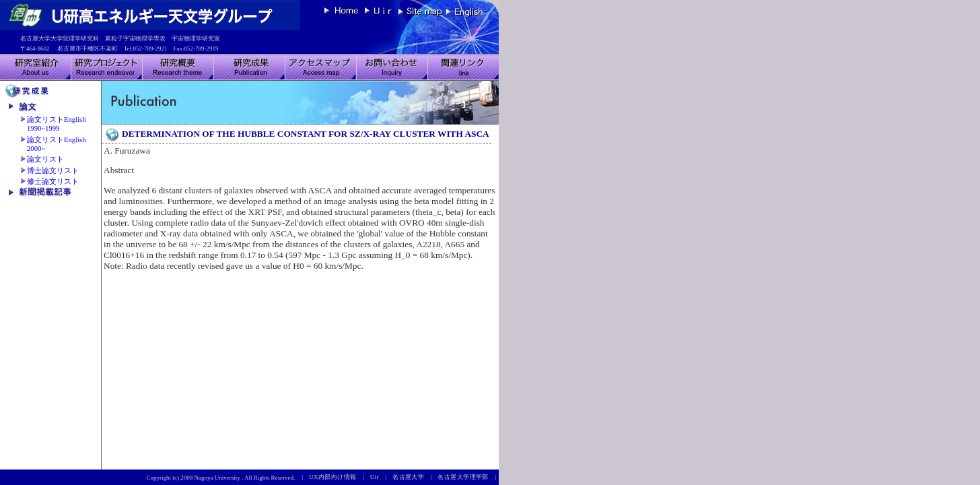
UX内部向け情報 (336, 477)
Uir (378, 477)
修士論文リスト (53, 182)
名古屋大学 (411, 477)
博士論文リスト (53, 171)
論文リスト (45, 159)
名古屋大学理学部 (466, 477)
